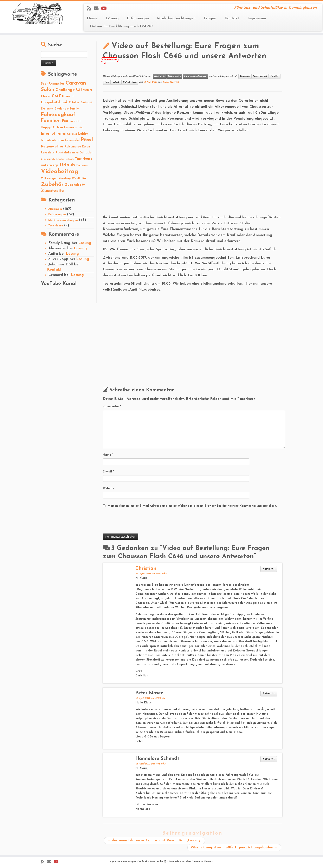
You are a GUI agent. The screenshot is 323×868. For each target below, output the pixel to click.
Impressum (257, 18)
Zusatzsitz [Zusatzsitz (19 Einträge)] (53, 191)
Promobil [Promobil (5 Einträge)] (72, 140)
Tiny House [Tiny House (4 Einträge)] (84, 159)
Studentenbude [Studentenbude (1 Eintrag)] (65, 159)
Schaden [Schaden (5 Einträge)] (87, 153)
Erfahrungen (138, 18)
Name (108, 455)
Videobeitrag (130, 82)
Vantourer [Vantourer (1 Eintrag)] (82, 166)
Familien (275, 76)
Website (108, 488)
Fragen (210, 18)
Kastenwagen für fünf (134, 862)
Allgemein (55, 209)
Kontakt (232, 18)
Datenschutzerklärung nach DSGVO (122, 26)
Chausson (245, 76)
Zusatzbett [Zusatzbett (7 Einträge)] (75, 185)
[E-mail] (97, 9)
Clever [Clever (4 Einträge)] (46, 96)
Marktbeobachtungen (176, 18)
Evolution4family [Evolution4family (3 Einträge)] (67, 109)
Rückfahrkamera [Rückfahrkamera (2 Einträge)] (67, 153)
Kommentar (112, 407)
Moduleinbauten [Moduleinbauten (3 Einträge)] (52, 141)
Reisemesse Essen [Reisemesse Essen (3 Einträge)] (77, 147)
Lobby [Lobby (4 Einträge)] (83, 134)
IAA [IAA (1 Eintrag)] (81, 128)
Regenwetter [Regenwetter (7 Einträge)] (52, 147)
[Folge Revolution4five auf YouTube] (105, 9)
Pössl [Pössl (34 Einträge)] (87, 140)
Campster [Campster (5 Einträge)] (57, 84)
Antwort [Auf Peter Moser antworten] (269, 694)
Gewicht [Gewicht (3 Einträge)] (75, 121)
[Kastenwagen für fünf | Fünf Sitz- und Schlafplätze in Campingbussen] (37, 13)
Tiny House (56, 226)
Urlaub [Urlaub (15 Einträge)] (67, 165)
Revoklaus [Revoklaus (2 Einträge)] (48, 153)
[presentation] (134, 521)
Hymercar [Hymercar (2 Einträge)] (71, 128)
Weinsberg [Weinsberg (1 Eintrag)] (65, 179)
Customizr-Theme (202, 862)
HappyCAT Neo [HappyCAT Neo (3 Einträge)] (52, 128)
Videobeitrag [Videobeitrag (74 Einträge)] (60, 172)
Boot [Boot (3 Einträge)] (44, 84)
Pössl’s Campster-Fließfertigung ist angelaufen (234, 847)
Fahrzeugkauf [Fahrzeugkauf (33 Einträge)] (58, 115)
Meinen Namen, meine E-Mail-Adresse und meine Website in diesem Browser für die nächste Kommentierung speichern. (192, 506)
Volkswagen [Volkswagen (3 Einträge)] (49, 178)
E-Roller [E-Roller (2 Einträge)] (74, 103)
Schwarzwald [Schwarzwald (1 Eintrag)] (48, 159)
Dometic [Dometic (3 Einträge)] (68, 96)
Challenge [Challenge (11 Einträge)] (65, 90)
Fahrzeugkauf (260, 76)
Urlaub (116, 82)
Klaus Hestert (171, 82)
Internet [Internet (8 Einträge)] (48, 134)
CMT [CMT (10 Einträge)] (56, 96)
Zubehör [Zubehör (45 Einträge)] (52, 184)
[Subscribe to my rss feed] (90, 9)
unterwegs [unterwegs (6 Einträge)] (50, 165)
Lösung (112, 18)
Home (92, 18)
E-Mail (108, 472)
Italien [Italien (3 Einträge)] (61, 134)
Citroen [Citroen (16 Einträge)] (84, 90)
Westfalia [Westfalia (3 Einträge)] (79, 178)
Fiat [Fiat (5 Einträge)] (65, 121)
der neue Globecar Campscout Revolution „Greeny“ (154, 840)
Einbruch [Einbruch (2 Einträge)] (87, 103)
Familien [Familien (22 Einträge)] (51, 121)
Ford (107, 82)
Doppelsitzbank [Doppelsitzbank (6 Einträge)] (54, 102)
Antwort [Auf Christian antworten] (269, 569)
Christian (146, 569)
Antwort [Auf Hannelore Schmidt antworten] (269, 759)
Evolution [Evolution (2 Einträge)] (47, 109)
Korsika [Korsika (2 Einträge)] (72, 134)
